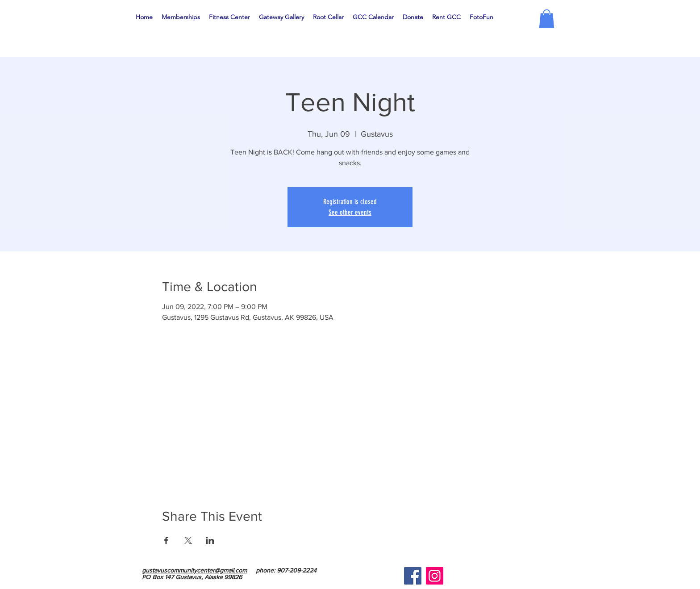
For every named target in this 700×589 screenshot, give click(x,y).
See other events (350, 212)
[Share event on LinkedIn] (210, 540)
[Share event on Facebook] (166, 540)
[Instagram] (435, 576)
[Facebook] (413, 576)
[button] (547, 19)
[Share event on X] (188, 540)
